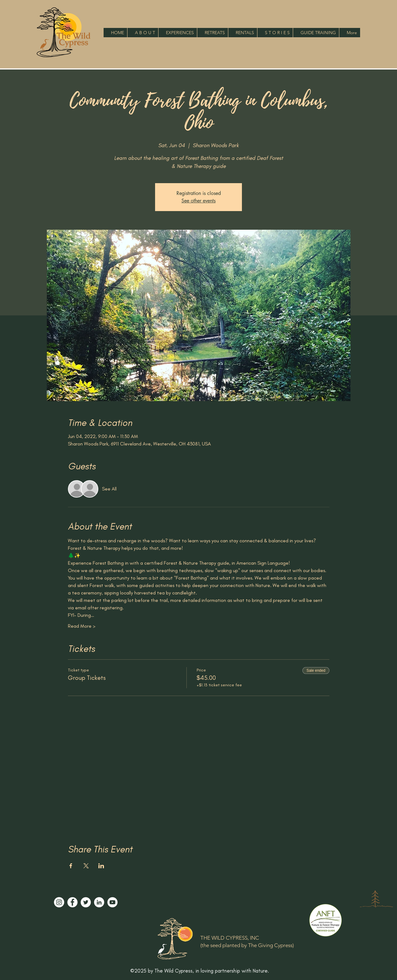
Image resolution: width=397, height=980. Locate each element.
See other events (198, 201)
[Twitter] (86, 902)
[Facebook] (72, 902)
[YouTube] (112, 902)
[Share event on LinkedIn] (101, 866)
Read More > (82, 626)
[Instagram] (59, 902)
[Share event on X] (86, 866)
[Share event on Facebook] (71, 866)
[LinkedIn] (99, 902)
